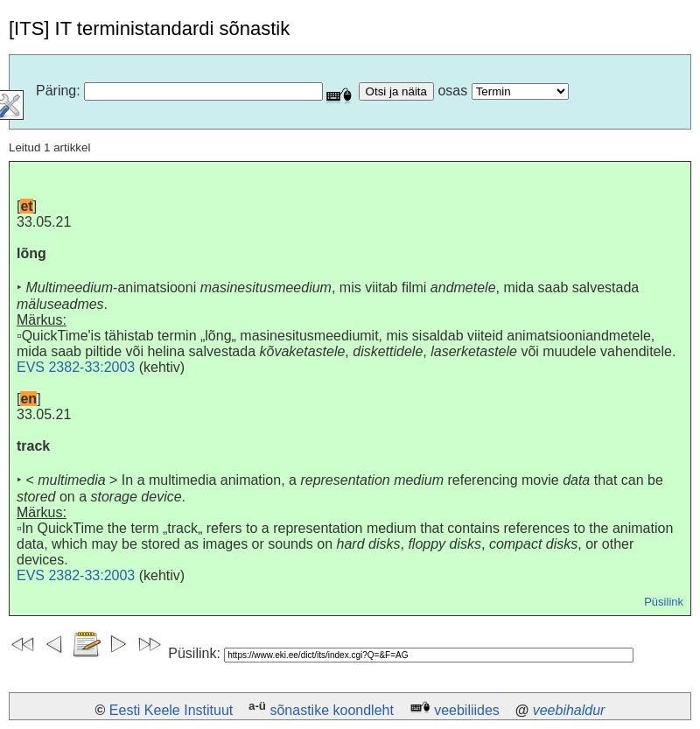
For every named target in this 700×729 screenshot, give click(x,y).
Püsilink (664, 602)
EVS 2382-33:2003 (76, 367)
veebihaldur (569, 710)
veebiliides (467, 710)
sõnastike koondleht (331, 710)
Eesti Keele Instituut (171, 710)
